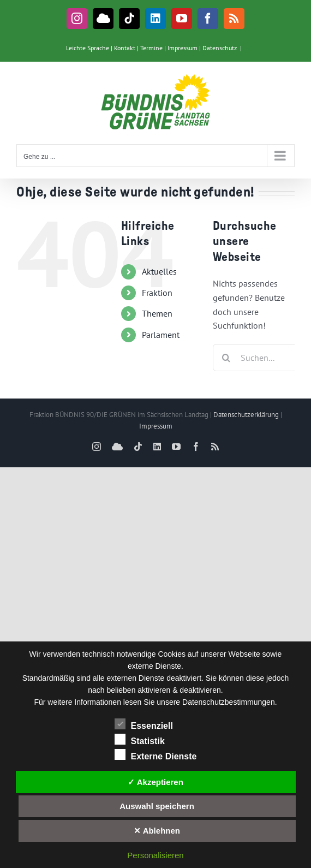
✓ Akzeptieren (155, 782)
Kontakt (125, 48)
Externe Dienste (156, 755)
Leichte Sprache (88, 48)
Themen (157, 313)
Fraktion (157, 293)
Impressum (183, 48)
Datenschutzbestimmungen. (230, 702)
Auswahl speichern (157, 806)
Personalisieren (155, 855)
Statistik (140, 740)
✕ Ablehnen (157, 831)
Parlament (161, 335)
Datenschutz (220, 48)
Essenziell (144, 724)
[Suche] (226, 358)
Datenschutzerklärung (246, 415)
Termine (151, 48)
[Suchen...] (258, 358)
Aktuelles (159, 271)
